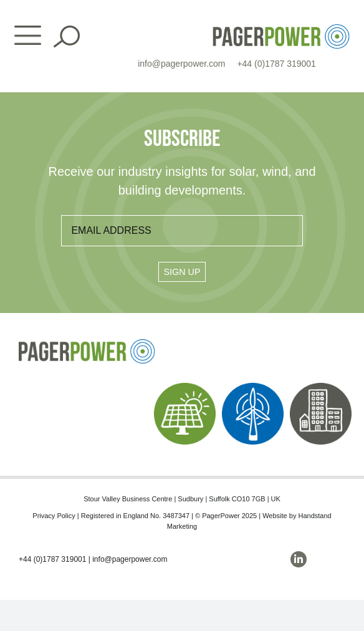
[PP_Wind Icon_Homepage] (253, 388)
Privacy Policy (54, 516)
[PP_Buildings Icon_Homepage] (321, 388)
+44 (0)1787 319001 (276, 64)
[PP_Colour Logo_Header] (281, 29)
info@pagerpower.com (181, 64)
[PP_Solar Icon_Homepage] (185, 388)
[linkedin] (299, 559)
